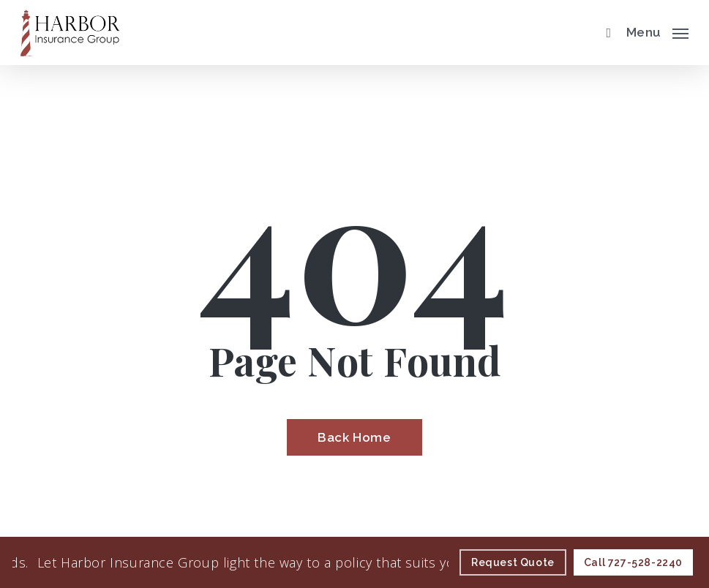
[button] (657, 31)
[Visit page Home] (70, 33)
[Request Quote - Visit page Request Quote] (513, 562)
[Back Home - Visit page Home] (354, 437)
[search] (605, 33)
